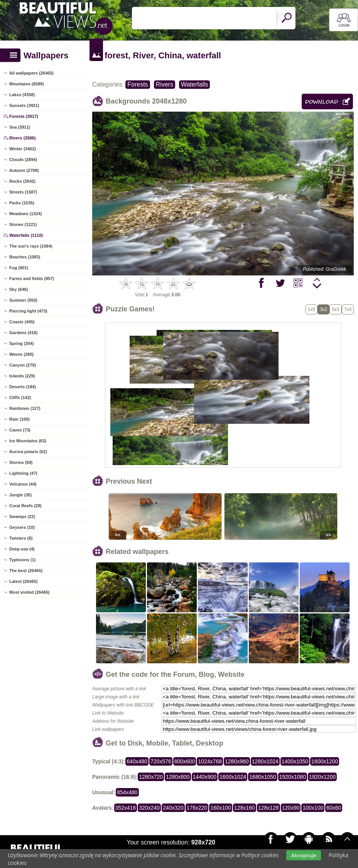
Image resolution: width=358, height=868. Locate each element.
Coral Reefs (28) (25, 506)
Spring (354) (22, 343)
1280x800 (178, 777)
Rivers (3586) (23, 138)
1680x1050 (263, 777)
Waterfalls (195, 84)
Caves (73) (20, 430)
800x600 (185, 761)
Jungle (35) (20, 495)
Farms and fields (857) (32, 279)
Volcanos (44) (23, 484)
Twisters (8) (21, 538)
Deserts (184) (23, 387)
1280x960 (237, 761)
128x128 (268, 808)
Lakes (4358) (22, 95)
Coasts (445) (22, 322)
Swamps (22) (22, 516)
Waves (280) (21, 354)
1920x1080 (293, 777)
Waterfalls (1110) (26, 235)
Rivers (165, 84)
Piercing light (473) (28, 311)
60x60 (334, 808)
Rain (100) (19, 419)
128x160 (245, 808)
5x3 (335, 309)
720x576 (161, 761)
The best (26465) (26, 571)
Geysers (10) (22, 527)
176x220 (197, 808)
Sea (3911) (20, 127)
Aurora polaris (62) (28, 452)
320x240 (149, 808)
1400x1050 (295, 761)
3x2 (323, 309)
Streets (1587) (23, 192)
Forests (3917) (24, 116)
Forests (138, 84)
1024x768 (210, 761)
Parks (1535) (22, 203)
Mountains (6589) (27, 84)
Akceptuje (303, 855)
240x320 (173, 808)
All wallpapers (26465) (31, 73)
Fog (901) (19, 268)
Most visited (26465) (30, 592)
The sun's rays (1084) (31, 246)
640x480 (137, 761)
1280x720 (151, 777)
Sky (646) (19, 289)
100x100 (313, 808)
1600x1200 (325, 761)
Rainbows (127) (25, 408)
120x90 (291, 808)
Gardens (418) (23, 333)
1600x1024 (233, 777)
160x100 (221, 808)
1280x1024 (265, 761)
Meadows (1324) (25, 214)
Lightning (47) (23, 473)
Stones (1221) (23, 224)
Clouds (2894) (23, 160)
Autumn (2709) (24, 170)
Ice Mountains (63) (28, 441)
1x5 (312, 309)
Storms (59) (21, 462)
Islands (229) (22, 376)
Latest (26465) (23, 581)
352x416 (126, 808)
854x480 (127, 792)
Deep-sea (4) (22, 549)
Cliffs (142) (20, 397)
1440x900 (205, 777)
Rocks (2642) (22, 181)
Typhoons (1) (22, 560)
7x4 (348, 309)
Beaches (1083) (25, 257)
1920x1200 (322, 777)
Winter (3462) (23, 149)
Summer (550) (23, 300)
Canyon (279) (23, 365)
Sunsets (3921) (24, 105)
